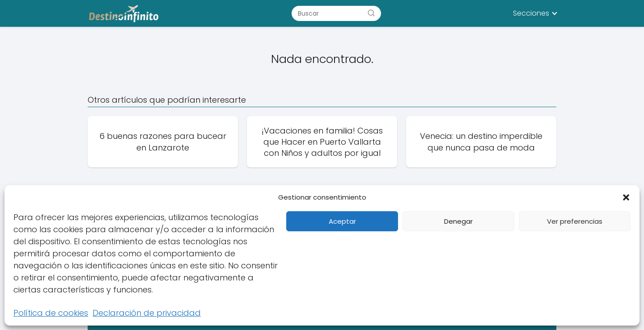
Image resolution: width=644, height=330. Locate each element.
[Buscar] (371, 13)
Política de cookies (51, 313)
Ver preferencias (575, 221)
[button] (626, 197)
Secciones (531, 13)
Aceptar (342, 221)
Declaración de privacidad (147, 313)
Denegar (458, 221)
